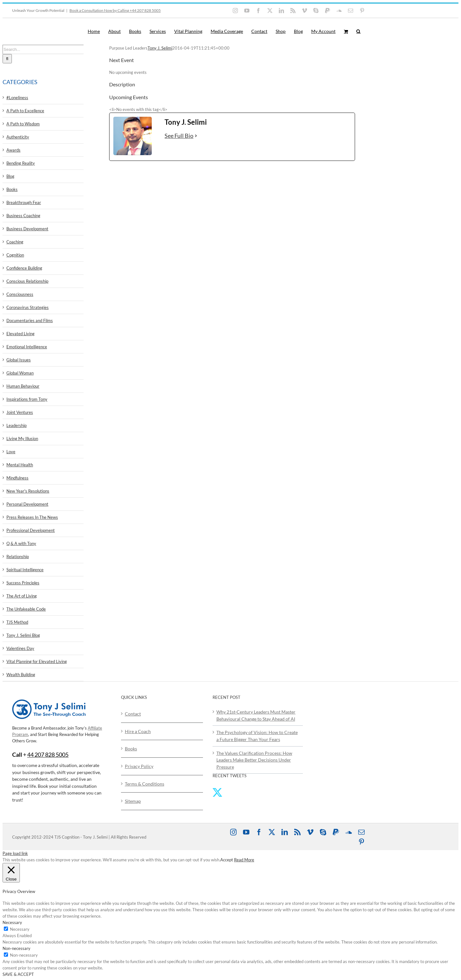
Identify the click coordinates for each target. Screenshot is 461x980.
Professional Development (31, 530)
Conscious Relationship (27, 281)
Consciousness (20, 294)
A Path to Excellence (25, 111)
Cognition (15, 255)
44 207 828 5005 (48, 755)
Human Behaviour (23, 386)
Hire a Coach (138, 731)
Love (11, 452)
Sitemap (133, 801)
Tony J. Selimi (160, 48)
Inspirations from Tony (27, 399)
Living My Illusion (22, 439)
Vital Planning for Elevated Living (37, 661)
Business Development (27, 229)
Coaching (15, 242)
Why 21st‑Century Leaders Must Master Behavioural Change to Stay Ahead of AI (256, 715)
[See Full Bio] (196, 136)
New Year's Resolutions (28, 491)
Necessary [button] (12, 922)
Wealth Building (21, 675)
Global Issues (19, 360)
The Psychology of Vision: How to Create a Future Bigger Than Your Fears (257, 736)
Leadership (16, 425)
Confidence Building (24, 268)
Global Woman (20, 373)
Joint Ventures (20, 412)
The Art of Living (22, 596)
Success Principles (23, 583)
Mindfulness (17, 478)
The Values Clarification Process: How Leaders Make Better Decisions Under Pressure (254, 760)
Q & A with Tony (21, 543)
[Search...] (43, 49)
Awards (13, 150)
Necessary (20, 929)
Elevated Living (20, 334)
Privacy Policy (139, 766)
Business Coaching (23, 216)
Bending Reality (21, 163)
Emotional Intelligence (27, 347)
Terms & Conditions (145, 784)
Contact (133, 714)
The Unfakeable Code (26, 609)
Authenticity (18, 137)
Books (12, 189)
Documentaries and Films (30, 320)
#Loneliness (17, 98)
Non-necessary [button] (16, 948)
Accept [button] (227, 860)
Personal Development (27, 504)
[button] (358, 31)
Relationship (18, 557)
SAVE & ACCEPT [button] (18, 974)
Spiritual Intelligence (25, 570)
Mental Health (20, 465)
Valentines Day (20, 648)
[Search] (7, 59)
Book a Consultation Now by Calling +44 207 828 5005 (115, 10)
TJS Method (17, 622)
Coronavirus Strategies (28, 307)
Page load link (15, 853)
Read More (244, 860)
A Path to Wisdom (23, 124)
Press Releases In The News (32, 517)
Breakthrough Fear (24, 202)
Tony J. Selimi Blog (23, 635)
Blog (10, 176)
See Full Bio (179, 136)
